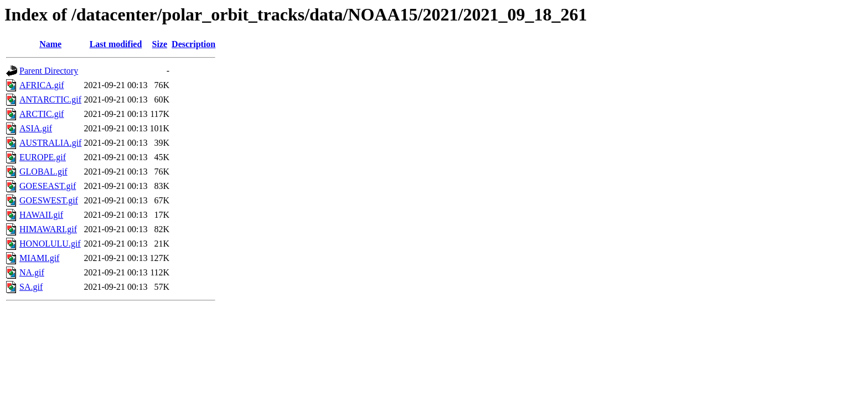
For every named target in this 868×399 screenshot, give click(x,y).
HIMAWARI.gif (48, 229)
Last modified (116, 44)
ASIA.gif (36, 128)
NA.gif (32, 272)
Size (160, 44)
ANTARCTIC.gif (50, 99)
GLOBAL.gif (43, 172)
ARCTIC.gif (42, 114)
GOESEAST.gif (48, 186)
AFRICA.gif (42, 85)
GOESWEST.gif (49, 200)
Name (50, 44)
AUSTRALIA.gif (50, 143)
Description (193, 44)
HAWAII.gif (41, 215)
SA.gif (31, 287)
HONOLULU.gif (50, 244)
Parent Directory (49, 71)
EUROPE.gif (43, 157)
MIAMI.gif (39, 258)
